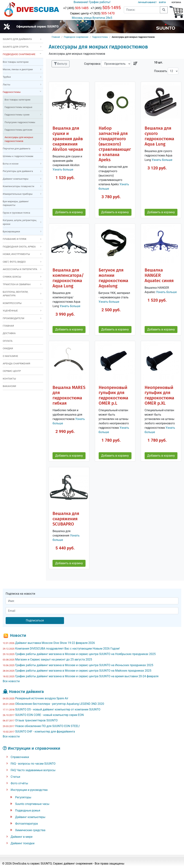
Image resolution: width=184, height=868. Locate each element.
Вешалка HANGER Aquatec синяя (159, 275)
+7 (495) (76, 8)
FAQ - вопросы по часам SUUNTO (33, 764)
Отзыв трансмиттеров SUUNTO (36, 720)
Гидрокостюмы (100, 37)
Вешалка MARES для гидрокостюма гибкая (69, 395)
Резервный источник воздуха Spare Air (42, 698)
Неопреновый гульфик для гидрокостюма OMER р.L (113, 395)
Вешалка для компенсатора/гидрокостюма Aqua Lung (68, 278)
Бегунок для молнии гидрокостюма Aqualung (113, 278)
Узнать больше (63, 169)
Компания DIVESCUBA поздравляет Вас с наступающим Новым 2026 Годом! (67, 649)
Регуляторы (23, 797)
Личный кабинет (147, 2)
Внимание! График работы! (92, 2)
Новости (18, 636)
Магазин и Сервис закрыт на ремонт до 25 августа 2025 (54, 659)
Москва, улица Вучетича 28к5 (92, 18)
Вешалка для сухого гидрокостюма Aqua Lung (159, 136)
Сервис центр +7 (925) (92, 13)
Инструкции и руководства (29, 790)
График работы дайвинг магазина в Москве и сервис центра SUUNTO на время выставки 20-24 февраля (87, 676)
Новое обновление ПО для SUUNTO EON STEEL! (48, 726)
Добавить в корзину (69, 212)
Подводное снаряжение (76, 37)
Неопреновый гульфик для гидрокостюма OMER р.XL (159, 395)
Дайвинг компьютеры (30, 817)
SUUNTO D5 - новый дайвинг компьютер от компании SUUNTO (58, 709)
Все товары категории (16, 62)
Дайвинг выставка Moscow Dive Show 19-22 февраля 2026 (55, 643)
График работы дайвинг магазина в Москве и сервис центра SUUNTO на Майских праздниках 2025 (83, 671)
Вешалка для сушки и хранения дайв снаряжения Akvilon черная (68, 139)
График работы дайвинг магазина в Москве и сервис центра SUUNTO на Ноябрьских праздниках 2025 (85, 654)
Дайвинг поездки (23, 843)
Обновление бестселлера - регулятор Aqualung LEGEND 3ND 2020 (60, 704)
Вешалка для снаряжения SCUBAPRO (66, 519)
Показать (161, 71)
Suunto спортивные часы (32, 804)
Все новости (11, 681)
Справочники (20, 757)
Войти (162, 2)
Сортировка (92, 64)
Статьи (15, 777)
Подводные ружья (28, 810)
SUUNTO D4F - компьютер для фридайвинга (45, 732)
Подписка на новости (20, 594)
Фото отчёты (19, 783)
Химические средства (30, 830)
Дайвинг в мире (22, 837)
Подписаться (35, 620)
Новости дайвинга (26, 692)
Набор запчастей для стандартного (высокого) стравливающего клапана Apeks (115, 144)
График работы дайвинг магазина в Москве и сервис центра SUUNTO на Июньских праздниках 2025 (84, 665)
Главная (56, 37)
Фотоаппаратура (26, 824)
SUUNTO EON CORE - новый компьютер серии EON (49, 715)
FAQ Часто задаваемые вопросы (33, 770)
